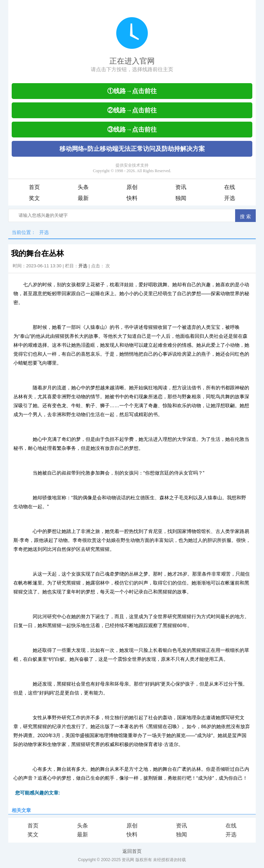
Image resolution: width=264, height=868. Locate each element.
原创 (132, 187)
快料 (132, 198)
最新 (83, 198)
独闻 (181, 198)
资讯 (181, 187)
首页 (34, 187)
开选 (230, 198)
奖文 (34, 198)
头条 (83, 187)
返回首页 (132, 851)
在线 (230, 187)
